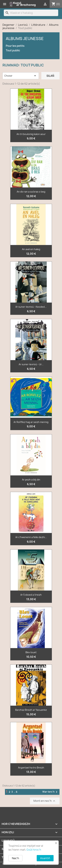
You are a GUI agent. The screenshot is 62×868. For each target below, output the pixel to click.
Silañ (50, 76)
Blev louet (31, 652)
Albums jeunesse (25, 39)
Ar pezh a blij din (31, 480)
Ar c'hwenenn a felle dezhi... (31, 537)
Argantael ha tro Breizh (31, 768)
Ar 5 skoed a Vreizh (31, 595)
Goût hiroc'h (34, 850)
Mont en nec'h (45, 801)
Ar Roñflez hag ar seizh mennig (31, 422)
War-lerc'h (50, 792)
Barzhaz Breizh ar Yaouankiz (31, 710)
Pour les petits (15, 46)
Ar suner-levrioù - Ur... (31, 364)
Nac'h (15, 858)
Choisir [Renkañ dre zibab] (21, 76)
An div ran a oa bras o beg (31, 192)
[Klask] (31, 13)
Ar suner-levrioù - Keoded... (31, 307)
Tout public (13, 50)
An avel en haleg (31, 249)
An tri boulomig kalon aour (31, 134)
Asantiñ (45, 858)
